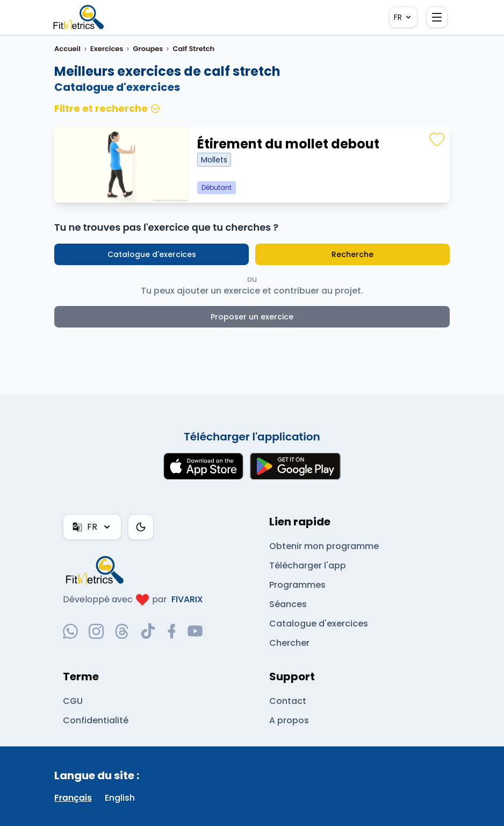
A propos (289, 720)
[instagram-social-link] (96, 631)
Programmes (297, 585)
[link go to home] (97, 570)
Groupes (148, 49)
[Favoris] (437, 140)
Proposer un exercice (252, 317)
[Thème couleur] (140, 527)
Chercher (289, 643)
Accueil (67, 49)
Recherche (352, 254)
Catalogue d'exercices (152, 254)
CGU (73, 701)
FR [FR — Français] (403, 17)
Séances (288, 604)
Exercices (107, 49)
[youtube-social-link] (195, 631)
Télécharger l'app (307, 565)
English (120, 798)
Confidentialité (95, 720)
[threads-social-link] (122, 631)
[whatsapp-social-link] (70, 631)
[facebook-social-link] (172, 631)
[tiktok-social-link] (148, 631)
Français (73, 798)
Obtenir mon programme (324, 546)
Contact (287, 701)
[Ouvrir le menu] (437, 17)
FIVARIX (187, 599)
